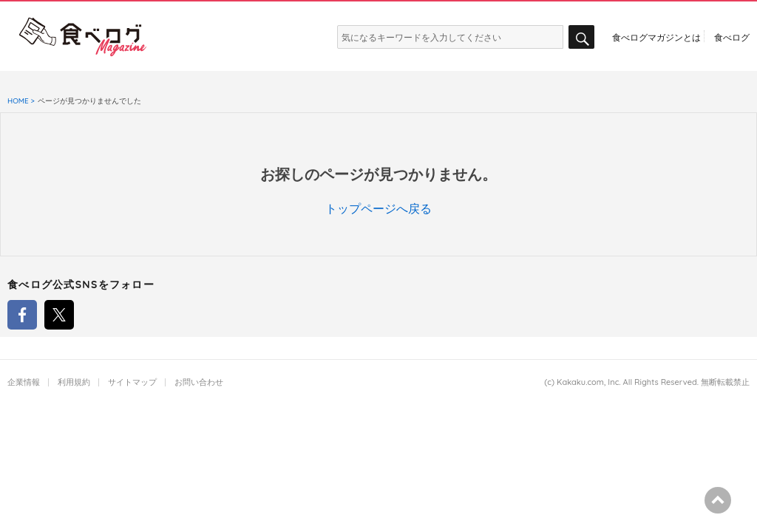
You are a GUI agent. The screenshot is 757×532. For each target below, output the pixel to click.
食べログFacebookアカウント (22, 315)
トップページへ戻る (378, 208)
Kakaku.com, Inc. (589, 382)
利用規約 (74, 382)
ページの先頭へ (718, 500)
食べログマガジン (83, 37)
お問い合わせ (199, 382)
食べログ (732, 37)
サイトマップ (132, 382)
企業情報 (24, 382)
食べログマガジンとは (656, 37)
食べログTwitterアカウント (59, 315)
